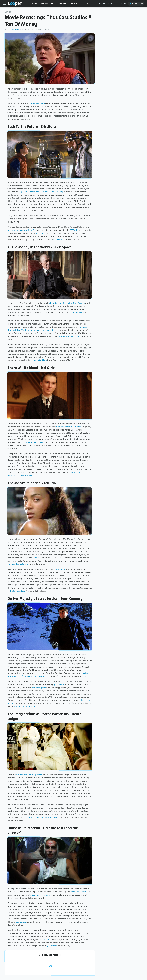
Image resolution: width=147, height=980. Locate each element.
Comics (85, 4)
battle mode (78, 312)
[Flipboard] (117, 4)
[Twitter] (108, 4)
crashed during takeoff (18, 564)
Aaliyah (37, 558)
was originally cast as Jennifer (22, 230)
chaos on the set (78, 892)
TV (52, 4)
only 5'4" (40, 233)
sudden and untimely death (29, 775)
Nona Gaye (60, 569)
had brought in (39, 688)
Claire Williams (13, 29)
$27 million (52, 946)
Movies (44, 4)
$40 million (45, 940)
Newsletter (136, 4)
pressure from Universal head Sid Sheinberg (42, 192)
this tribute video (17, 591)
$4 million (58, 239)
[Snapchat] (121, 4)
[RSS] (125, 4)
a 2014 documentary (40, 895)
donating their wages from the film (43, 817)
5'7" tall (74, 230)
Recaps (74, 4)
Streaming (62, 4)
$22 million (59, 685)
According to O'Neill (35, 442)
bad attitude (22, 922)
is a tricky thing (38, 103)
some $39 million (39, 360)
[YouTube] (104, 4)
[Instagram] (112, 4)
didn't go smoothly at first (68, 427)
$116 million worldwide (24, 706)
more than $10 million (69, 336)
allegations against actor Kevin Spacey (67, 303)
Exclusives (32, 4)
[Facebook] (100, 4)
